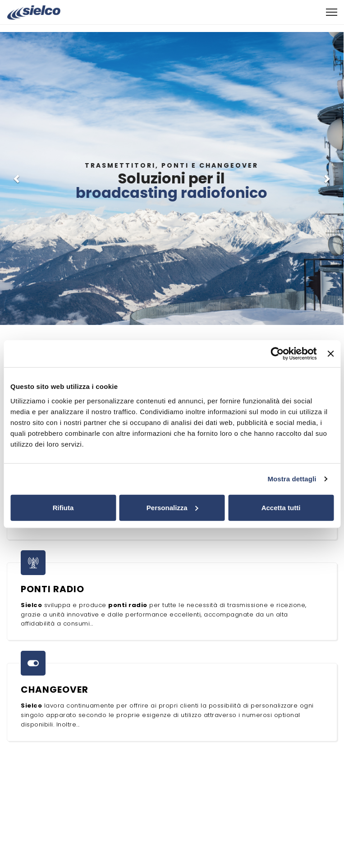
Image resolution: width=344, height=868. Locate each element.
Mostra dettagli (292, 479)
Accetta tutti (281, 507)
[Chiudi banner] (330, 354)
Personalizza (172, 507)
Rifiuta (63, 507)
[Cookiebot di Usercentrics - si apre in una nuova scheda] (277, 354)
